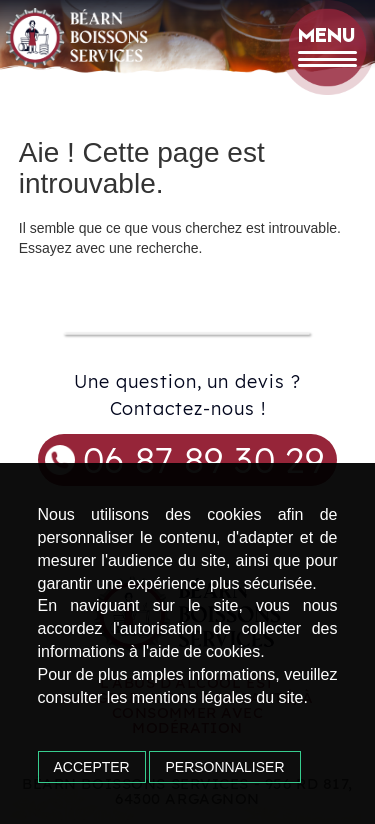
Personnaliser (224, 767)
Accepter (92, 767)
